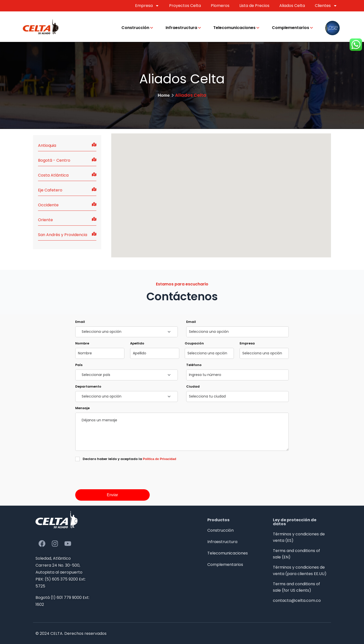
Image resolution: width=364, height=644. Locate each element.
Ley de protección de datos (295, 522)
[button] (232, 209)
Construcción (135, 28)
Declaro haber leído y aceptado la (129, 459)
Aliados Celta (292, 6)
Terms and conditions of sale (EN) (296, 554)
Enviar (112, 495)
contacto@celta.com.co (297, 600)
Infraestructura (181, 28)
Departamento (88, 386)
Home (164, 95)
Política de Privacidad (159, 459)
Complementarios (291, 28)
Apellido (137, 343)
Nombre (82, 343)
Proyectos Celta (185, 6)
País (79, 365)
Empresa (147, 6)
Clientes (326, 6)
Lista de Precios (254, 6)
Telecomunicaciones (234, 28)
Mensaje (82, 408)
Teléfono (194, 365)
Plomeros (220, 6)
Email (80, 322)
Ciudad (193, 386)
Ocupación (194, 343)
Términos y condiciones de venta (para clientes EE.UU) (300, 570)
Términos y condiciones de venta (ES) (299, 537)
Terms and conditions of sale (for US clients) (296, 587)
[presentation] (113, 485)
